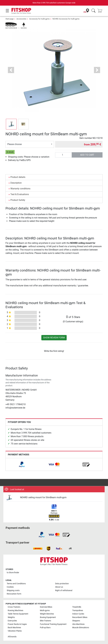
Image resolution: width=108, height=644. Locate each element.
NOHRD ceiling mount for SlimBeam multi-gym (43, 497)
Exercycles (12, 621)
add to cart (87, 155)
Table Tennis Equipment (18, 614)
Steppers (76, 621)
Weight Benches (47, 614)
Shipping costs (13, 590)
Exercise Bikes (46, 607)
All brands (12, 637)
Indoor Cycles (78, 614)
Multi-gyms (45, 610)
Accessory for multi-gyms (39, 19)
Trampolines (78, 610)
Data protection (62, 584)
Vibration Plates (15, 631)
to (13, 573)
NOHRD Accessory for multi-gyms (66, 19)
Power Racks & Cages (17, 624)
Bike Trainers (45, 621)
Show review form (54, 338)
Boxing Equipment (48, 617)
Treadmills (77, 607)
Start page (10, 19)
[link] (22, 464)
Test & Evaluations (20, 194)
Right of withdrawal (64, 590)
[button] (11, 70)
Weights (11, 617)
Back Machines (14, 628)
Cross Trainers (14, 607)
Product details (18, 177)
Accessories (21, 19)
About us (59, 587)
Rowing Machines (15, 610)
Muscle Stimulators (81, 628)
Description (16, 183)
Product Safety (18, 200)
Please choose (14, 144)
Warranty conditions (20, 189)
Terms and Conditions (16, 584)
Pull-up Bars (45, 628)
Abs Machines (78, 624)
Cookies (10, 587)
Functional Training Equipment (53, 624)
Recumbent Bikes (80, 617)
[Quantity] (63, 155)
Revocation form (14, 594)
